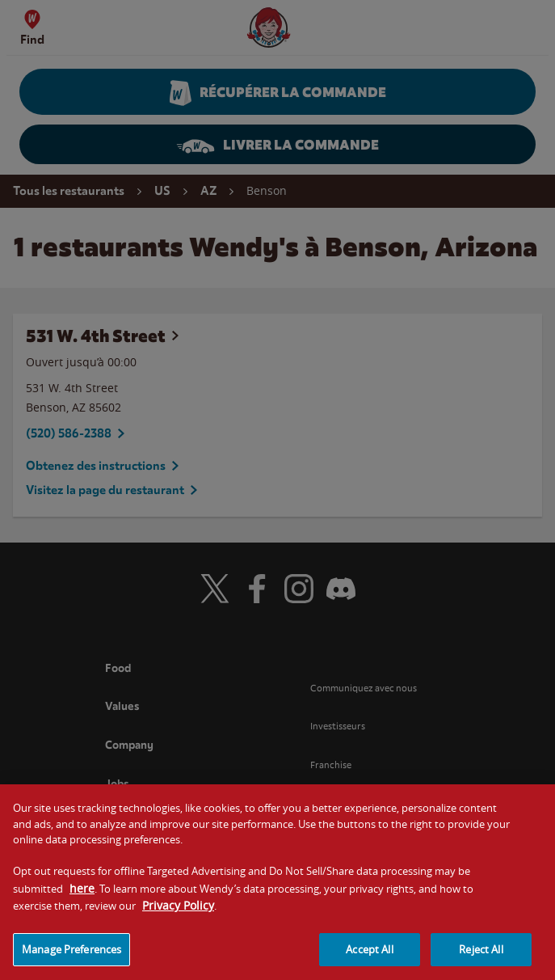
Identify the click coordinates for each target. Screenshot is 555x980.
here (82, 897)
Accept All (369, 958)
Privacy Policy (178, 914)
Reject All (481, 958)
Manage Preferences (71, 958)
